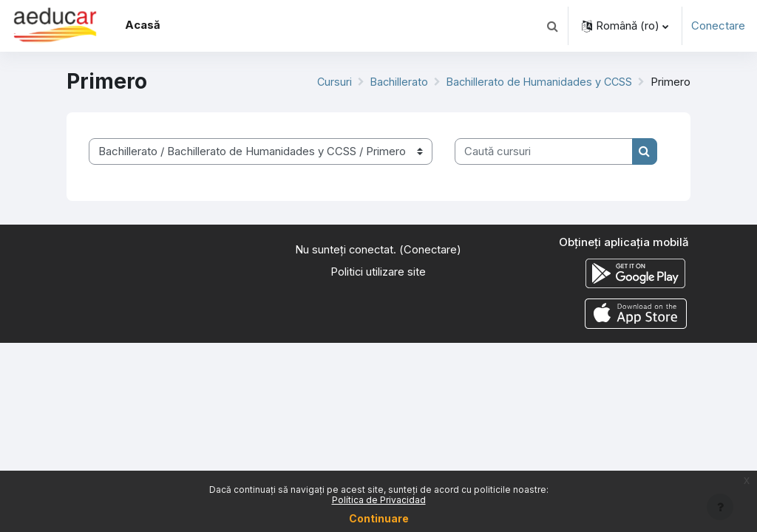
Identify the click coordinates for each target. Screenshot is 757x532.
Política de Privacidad (379, 500)
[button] (552, 26)
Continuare (379, 518)
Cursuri (329, 82)
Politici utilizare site (378, 272)
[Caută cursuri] (544, 151)
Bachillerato (395, 82)
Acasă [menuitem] (143, 25)
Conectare (718, 26)
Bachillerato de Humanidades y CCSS (537, 82)
